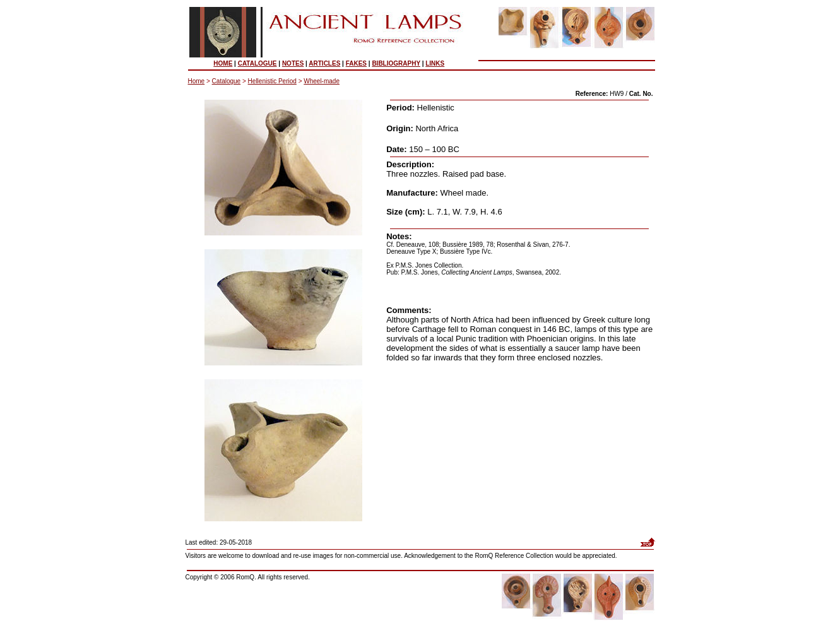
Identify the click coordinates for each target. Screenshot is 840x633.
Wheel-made (322, 81)
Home (197, 81)
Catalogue (227, 81)
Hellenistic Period (272, 81)
